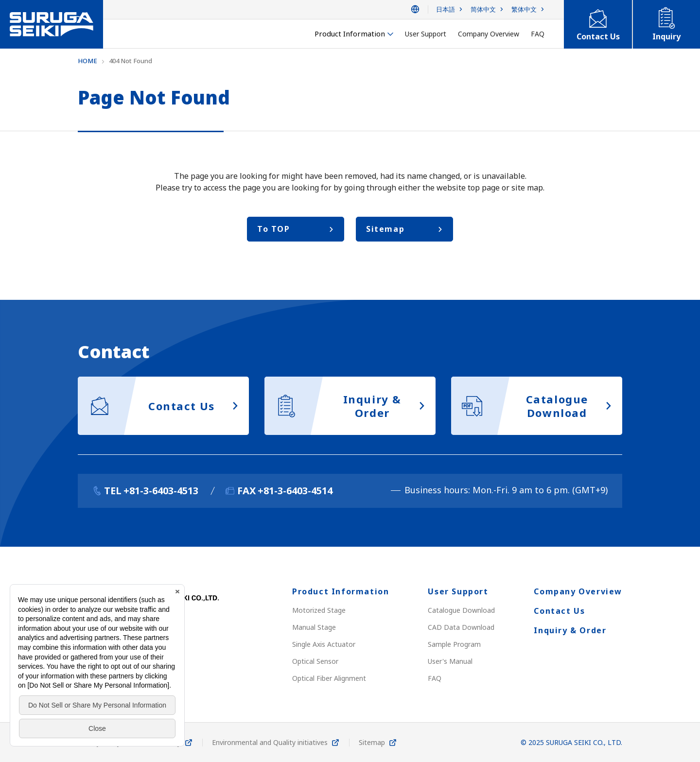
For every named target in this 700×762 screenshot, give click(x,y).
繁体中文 (524, 9)
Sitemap (372, 742)
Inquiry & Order (570, 630)
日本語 (446, 9)
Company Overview (578, 591)
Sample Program (454, 644)
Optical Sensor (315, 661)
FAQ (435, 678)
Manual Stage (314, 627)
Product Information (341, 591)
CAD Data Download (461, 627)
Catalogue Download (461, 610)
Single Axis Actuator (324, 644)
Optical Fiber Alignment (329, 678)
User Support (458, 591)
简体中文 (483, 9)
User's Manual (450, 661)
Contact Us (559, 611)
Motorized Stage (319, 610)
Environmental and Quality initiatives (270, 742)
